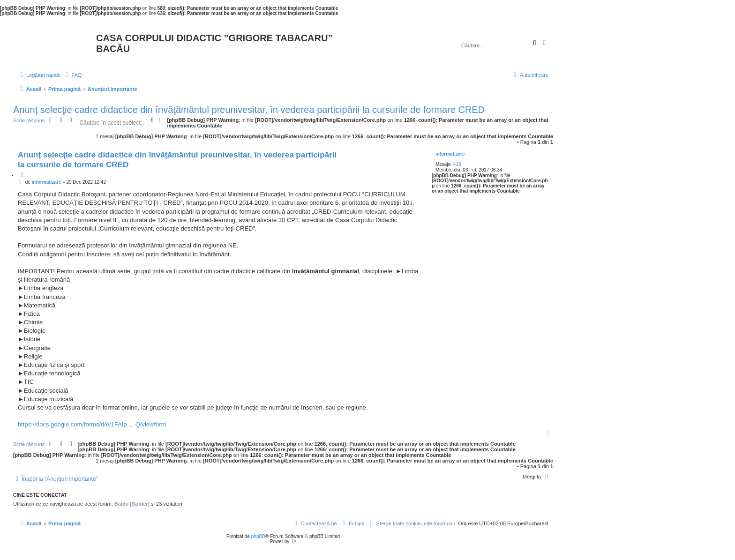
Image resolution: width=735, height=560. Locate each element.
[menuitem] (72, 75)
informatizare (450, 154)
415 (457, 164)
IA (294, 541)
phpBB (258, 536)
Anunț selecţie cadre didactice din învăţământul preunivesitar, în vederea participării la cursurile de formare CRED (249, 110)
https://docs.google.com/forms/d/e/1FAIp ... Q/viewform (92, 424)
